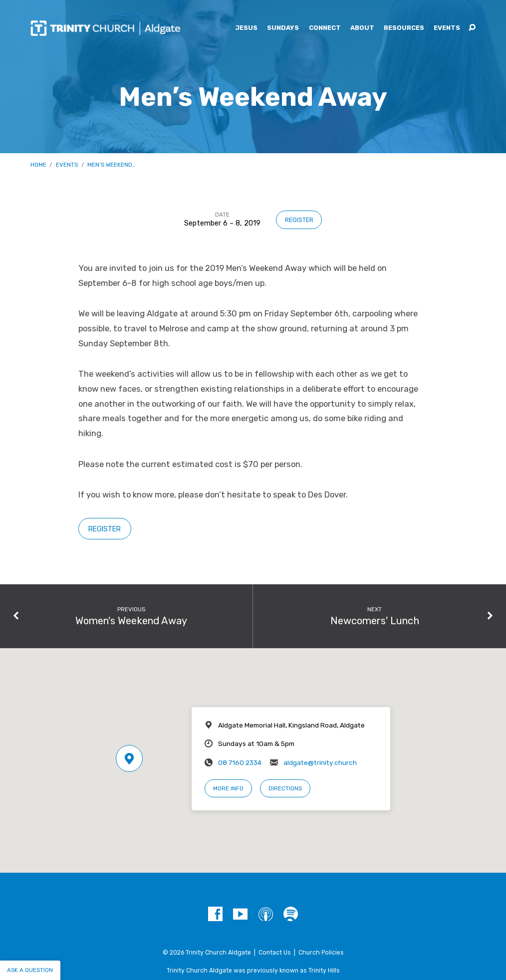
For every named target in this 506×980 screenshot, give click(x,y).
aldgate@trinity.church (320, 762)
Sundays (283, 28)
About (362, 28)
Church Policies (321, 953)
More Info (228, 788)
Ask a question (30, 970)
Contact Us (275, 953)
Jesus (246, 28)
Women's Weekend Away (131, 621)
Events (447, 28)
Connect (325, 28)
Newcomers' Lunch (375, 621)
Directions (285, 788)
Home (38, 165)
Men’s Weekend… (112, 165)
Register (299, 220)
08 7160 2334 (240, 762)
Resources (404, 28)
